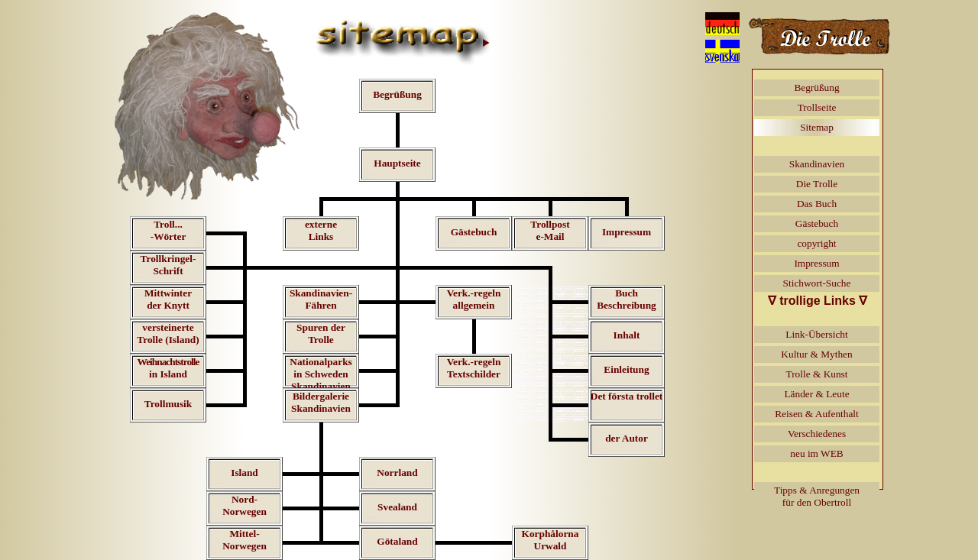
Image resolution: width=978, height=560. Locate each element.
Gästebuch (474, 232)
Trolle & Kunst (817, 374)
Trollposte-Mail (550, 230)
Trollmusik (168, 404)
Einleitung (626, 369)
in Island (168, 368)
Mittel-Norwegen (244, 540)
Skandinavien (817, 164)
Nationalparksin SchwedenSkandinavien (321, 374)
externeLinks (321, 230)
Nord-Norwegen (244, 505)
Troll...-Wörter (168, 230)
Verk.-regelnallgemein (474, 299)
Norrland (397, 473)
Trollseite (817, 107)
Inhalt (627, 335)
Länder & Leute (816, 394)
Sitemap (817, 127)
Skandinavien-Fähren (321, 299)
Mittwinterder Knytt (168, 299)
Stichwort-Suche (817, 283)
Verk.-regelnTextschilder (474, 368)
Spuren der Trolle (321, 333)
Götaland (397, 541)
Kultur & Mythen (816, 354)
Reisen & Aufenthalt (817, 414)
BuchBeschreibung (627, 299)
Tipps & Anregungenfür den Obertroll (817, 496)
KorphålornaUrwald (551, 540)
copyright (816, 243)
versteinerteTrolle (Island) (168, 333)
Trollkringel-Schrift (168, 265)
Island (244, 473)
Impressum (627, 232)
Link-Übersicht (816, 334)
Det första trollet (627, 396)
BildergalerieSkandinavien (321, 402)
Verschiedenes (817, 434)
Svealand (397, 507)
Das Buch (817, 204)
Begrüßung (397, 94)
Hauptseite (397, 163)
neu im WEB (816, 453)
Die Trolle (817, 184)
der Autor (627, 438)
